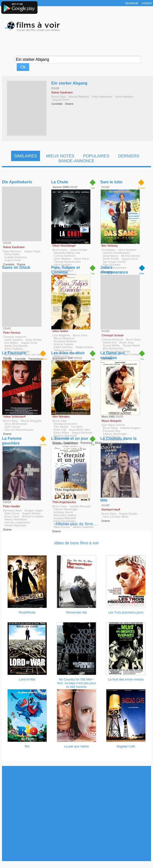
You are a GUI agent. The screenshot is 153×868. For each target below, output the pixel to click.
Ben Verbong (110, 246)
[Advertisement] (76, 814)
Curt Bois (77, 427)
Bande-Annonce (76, 161)
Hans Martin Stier (79, 430)
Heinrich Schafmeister (116, 253)
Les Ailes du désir (68, 353)
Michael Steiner (130, 256)
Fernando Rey (112, 431)
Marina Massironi (64, 338)
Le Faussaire (14, 353)
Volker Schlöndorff (14, 417)
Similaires (26, 156)
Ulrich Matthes (62, 259)
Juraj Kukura (111, 256)
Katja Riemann (12, 251)
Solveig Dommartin (65, 424)
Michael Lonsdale (33, 516)
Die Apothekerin (17, 182)
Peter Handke (12, 506)
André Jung (126, 342)
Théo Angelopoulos (64, 502)
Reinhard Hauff (111, 509)
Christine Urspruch (15, 337)
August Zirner (61, 100)
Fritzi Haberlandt (102, 97)
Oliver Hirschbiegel (64, 246)
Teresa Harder (131, 345)
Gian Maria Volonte (113, 425)
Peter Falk (60, 430)
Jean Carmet (12, 427)
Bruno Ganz (59, 97)
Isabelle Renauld (80, 506)
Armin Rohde (111, 259)
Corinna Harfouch (64, 256)
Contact (147, 3)
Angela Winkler (31, 513)
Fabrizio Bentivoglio (66, 509)
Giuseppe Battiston (65, 341)
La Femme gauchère (12, 441)
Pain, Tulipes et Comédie (65, 270)
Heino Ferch (82, 259)
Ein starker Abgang (69, 83)
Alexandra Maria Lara (67, 253)
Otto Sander (61, 427)
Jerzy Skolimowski (16, 424)
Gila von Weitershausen (19, 430)
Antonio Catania (63, 344)
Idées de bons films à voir (76, 543)
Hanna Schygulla (31, 421)
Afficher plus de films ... (76, 524)
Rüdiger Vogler (34, 510)
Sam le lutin (112, 182)
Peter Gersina (12, 333)
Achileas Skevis (63, 512)
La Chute (59, 182)
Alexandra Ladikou (65, 515)
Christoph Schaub (113, 335)
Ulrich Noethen (124, 97)
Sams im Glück (16, 267)
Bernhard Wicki (13, 510)
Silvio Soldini (60, 331)
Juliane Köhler (79, 250)
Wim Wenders (61, 417)
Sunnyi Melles (112, 345)
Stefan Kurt (110, 342)
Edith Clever (12, 513)
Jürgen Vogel (32, 251)
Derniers (129, 156)
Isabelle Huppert (130, 428)
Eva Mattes (109, 250)
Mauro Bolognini (112, 421)
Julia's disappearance (114, 270)
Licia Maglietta (61, 335)
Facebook (132, 3)
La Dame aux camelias (113, 355)
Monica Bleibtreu (79, 97)
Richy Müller (12, 254)
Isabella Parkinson (16, 257)
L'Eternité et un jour (70, 438)
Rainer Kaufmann (62, 92)
